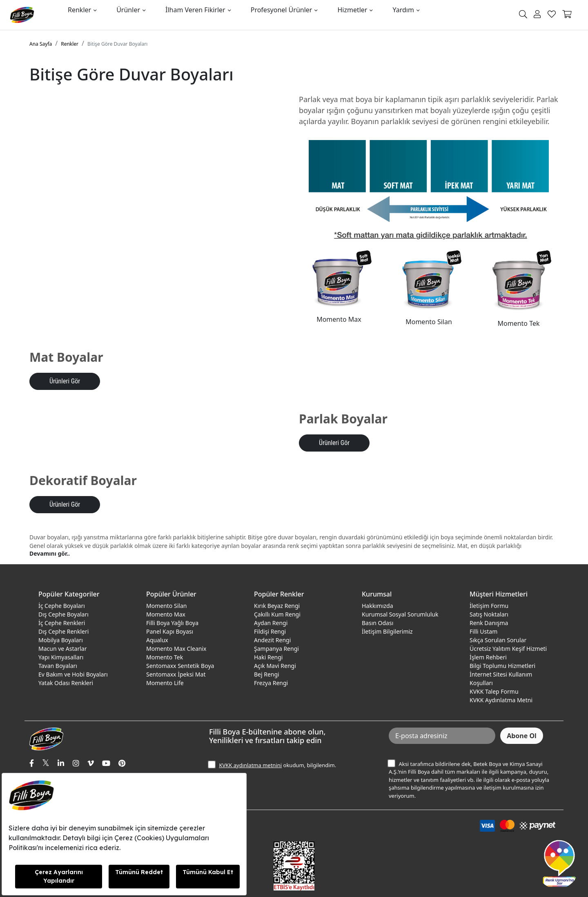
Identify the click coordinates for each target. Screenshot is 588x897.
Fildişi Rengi (270, 631)
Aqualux (157, 640)
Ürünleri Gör (65, 381)
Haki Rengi (268, 657)
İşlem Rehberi (488, 657)
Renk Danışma (489, 623)
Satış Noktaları (489, 614)
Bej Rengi (267, 674)
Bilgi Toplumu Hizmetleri (502, 666)
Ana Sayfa (41, 44)
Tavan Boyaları (58, 666)
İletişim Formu (489, 606)
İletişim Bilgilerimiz (387, 631)
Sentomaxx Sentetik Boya (180, 666)
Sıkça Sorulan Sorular (498, 640)
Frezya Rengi (271, 683)
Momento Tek (165, 657)
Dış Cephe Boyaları (63, 614)
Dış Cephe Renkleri (63, 631)
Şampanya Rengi (276, 649)
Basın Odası (378, 623)
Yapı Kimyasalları (61, 657)
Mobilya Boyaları (61, 640)
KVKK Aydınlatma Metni (501, 700)
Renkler (79, 10)
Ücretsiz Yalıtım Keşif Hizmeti (508, 649)
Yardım (403, 10)
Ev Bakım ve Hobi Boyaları (73, 674)
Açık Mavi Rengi (275, 666)
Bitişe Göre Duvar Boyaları (117, 44)
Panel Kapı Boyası (170, 631)
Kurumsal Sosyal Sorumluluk (400, 614)
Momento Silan (166, 606)
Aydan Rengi (271, 623)
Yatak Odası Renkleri (66, 683)
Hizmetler (352, 10)
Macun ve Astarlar (62, 649)
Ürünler (128, 10)
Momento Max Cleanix (176, 649)
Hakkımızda (378, 606)
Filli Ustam (483, 631)
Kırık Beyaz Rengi (277, 606)
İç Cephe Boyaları (62, 606)
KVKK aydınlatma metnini (250, 765)
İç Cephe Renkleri (62, 623)
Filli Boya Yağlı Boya (172, 623)
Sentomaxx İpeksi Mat (176, 674)
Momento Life (165, 683)
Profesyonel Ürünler (282, 10)
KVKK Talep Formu (494, 691)
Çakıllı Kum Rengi (277, 614)
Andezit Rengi (272, 640)
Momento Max (166, 614)
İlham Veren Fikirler (195, 10)
